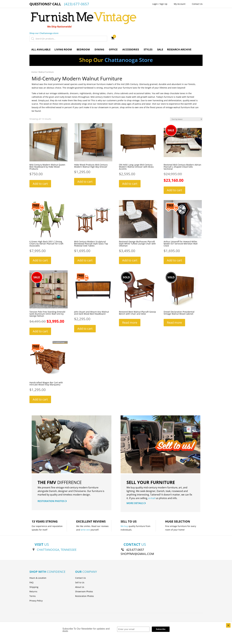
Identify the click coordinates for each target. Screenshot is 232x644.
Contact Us (197, 4)
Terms (33, 577)
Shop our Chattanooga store (130, 14)
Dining (99, 30)
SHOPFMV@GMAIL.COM (137, 534)
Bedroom (83, 30)
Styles (148, 30)
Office (113, 30)
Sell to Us (80, 563)
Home (34, 52)
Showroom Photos (84, 572)
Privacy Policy (36, 581)
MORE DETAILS (136, 484)
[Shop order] (186, 100)
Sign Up (163, 4)
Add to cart (40, 164)
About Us (80, 568)
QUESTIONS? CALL (59, 4)
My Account (180, 4)
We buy (124, 507)
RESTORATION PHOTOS (52, 482)
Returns (33, 572)
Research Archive (179, 30)
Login (155, 4)
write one (85, 510)
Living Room (63, 30)
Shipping (34, 568)
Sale (160, 30)
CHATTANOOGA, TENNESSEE (57, 530)
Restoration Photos (84, 577)
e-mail (152, 479)
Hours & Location (38, 558)
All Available (41, 30)
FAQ (31, 563)
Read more (130, 303)
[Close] (228, 625)
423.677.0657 (135, 530)
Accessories (131, 30)
